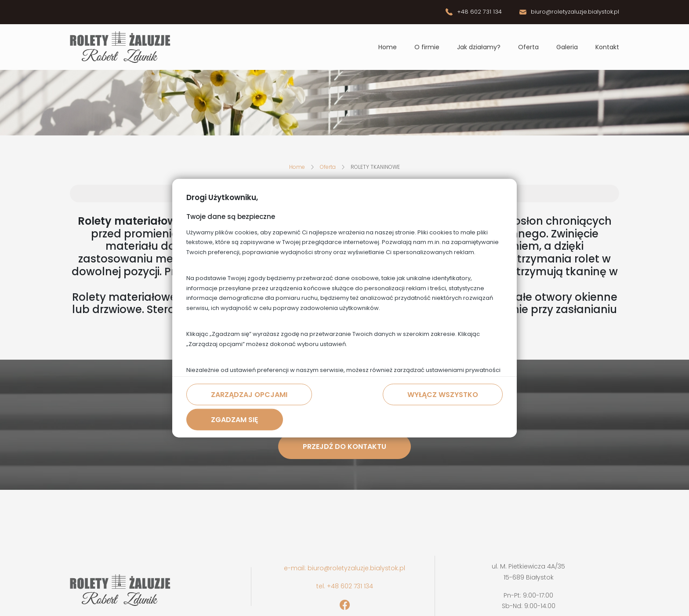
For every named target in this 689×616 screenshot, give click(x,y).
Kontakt (607, 47)
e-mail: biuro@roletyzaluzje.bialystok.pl (344, 568)
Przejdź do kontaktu (344, 447)
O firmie (427, 47)
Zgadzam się (235, 420)
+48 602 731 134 (479, 12)
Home (388, 47)
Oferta (528, 47)
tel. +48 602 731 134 (345, 586)
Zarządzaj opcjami (249, 395)
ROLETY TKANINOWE (375, 167)
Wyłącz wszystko (443, 395)
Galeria (567, 47)
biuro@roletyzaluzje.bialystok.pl (575, 12)
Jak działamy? (479, 47)
